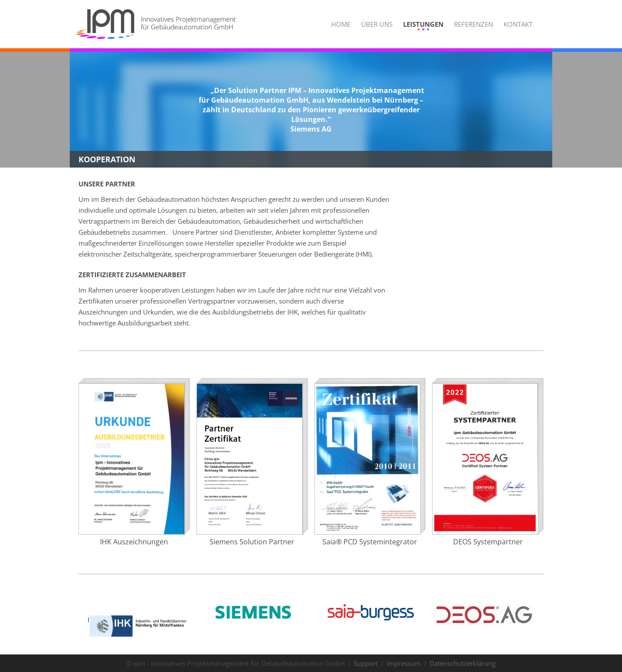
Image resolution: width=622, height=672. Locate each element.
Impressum (404, 663)
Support (366, 663)
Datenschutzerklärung (463, 663)
